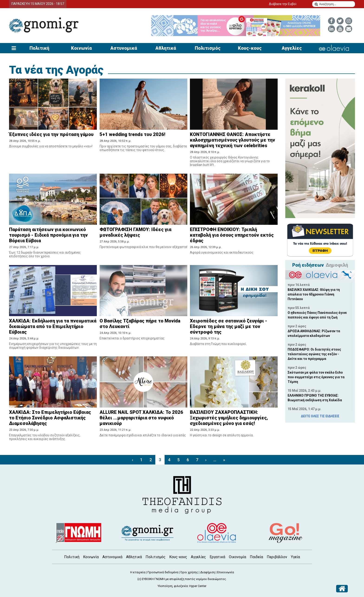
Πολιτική (39, 48)
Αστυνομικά (124, 48)
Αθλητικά (166, 48)
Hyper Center (198, 586)
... (215, 460)
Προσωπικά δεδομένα (163, 572)
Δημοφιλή (337, 265)
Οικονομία (237, 557)
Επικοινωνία (226, 572)
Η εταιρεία (138, 572)
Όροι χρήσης (189, 572)
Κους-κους (250, 48)
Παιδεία (256, 557)
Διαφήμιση (208, 572)
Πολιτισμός (208, 48)
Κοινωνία (81, 48)
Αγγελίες (292, 48)
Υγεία (295, 557)
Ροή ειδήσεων (308, 265)
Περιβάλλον (277, 557)
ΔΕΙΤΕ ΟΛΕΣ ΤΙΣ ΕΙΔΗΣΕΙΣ (320, 416)
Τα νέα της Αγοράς (56, 70)
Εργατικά (217, 557)
